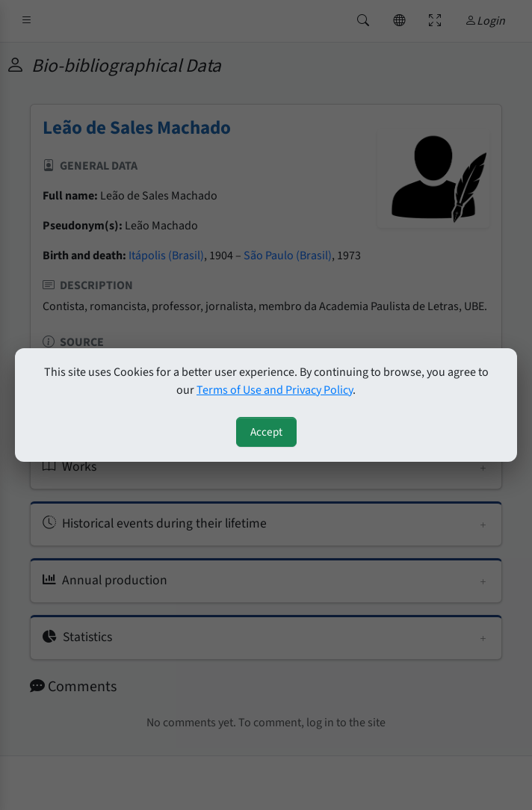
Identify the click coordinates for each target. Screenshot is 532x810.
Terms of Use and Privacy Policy (275, 390)
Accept (266, 432)
